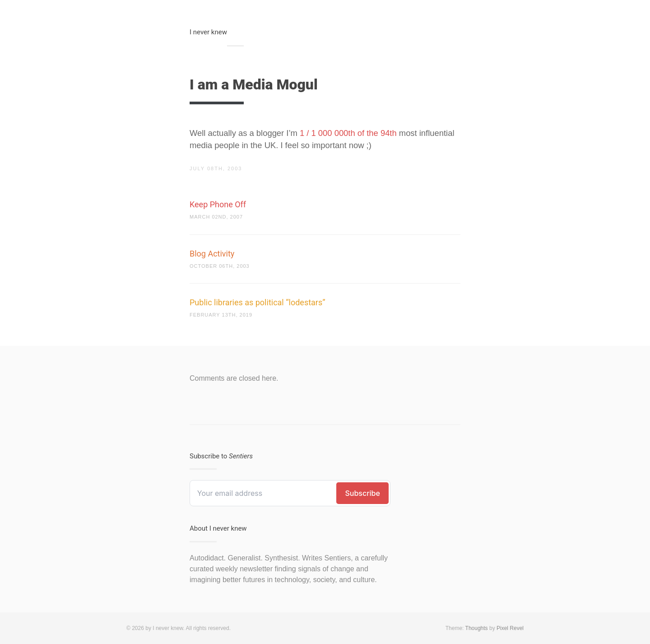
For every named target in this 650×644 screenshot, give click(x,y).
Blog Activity (212, 254)
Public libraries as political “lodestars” (258, 302)
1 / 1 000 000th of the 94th (348, 133)
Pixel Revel (510, 628)
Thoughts (477, 628)
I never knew (208, 32)
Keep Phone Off (218, 204)
